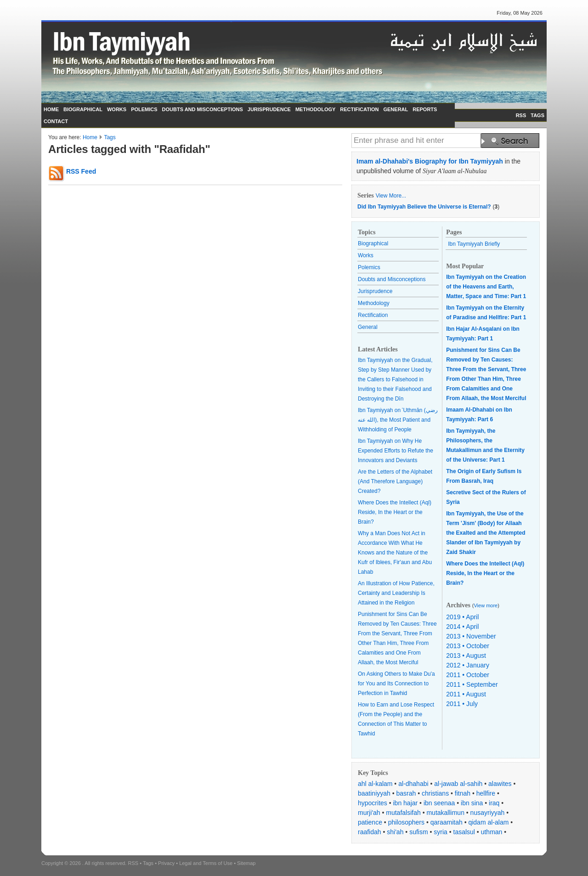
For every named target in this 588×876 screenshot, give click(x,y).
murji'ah (369, 813)
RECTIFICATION (359, 109)
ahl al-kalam (375, 784)
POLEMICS (144, 109)
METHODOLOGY (315, 109)
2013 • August (466, 656)
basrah (406, 793)
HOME (51, 109)
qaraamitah (447, 822)
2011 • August (466, 694)
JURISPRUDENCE (269, 109)
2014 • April (462, 627)
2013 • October (468, 646)
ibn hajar (406, 803)
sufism (418, 832)
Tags (110, 137)
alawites (500, 784)
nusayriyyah (488, 813)
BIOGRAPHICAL (83, 109)
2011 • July (462, 704)
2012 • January (468, 665)
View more (486, 605)
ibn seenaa (439, 803)
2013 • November (471, 636)
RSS (521, 115)
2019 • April (462, 617)
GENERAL (396, 109)
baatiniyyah (374, 793)
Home (90, 137)
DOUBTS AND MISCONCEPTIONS (203, 109)
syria (441, 832)
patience (370, 822)
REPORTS (425, 109)
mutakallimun (445, 813)
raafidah (370, 832)
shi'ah (395, 832)
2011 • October (468, 675)
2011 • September (472, 684)
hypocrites (373, 803)
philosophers (406, 822)
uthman (492, 832)
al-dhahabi (413, 784)
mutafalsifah (403, 813)
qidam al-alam (488, 822)
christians (435, 793)
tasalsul (464, 832)
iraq (494, 803)
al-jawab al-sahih (458, 784)
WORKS (117, 109)
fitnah (463, 793)
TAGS (537, 115)
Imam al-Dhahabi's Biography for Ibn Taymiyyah (430, 161)
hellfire (486, 793)
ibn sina (472, 803)
